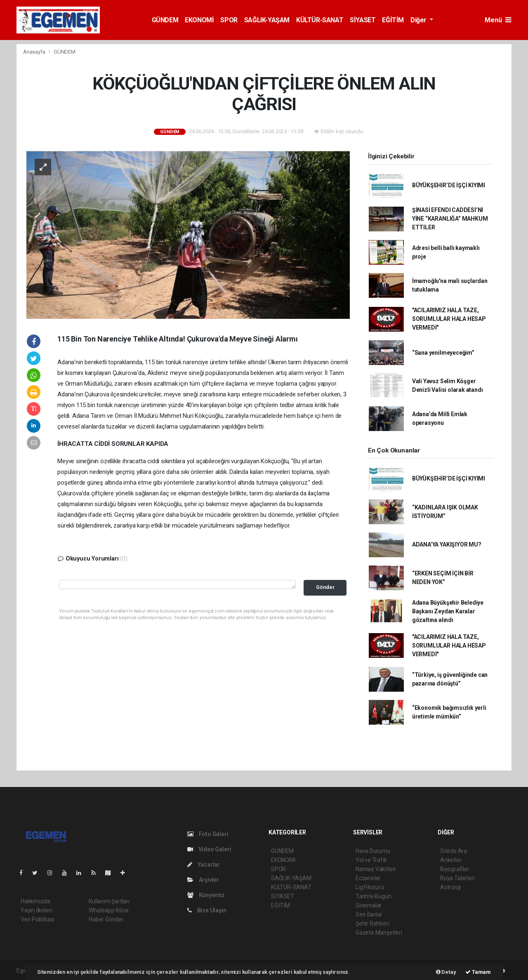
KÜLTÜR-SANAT (320, 20)
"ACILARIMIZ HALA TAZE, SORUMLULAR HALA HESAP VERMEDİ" (449, 319)
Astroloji (450, 887)
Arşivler (203, 880)
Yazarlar (204, 865)
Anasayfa (35, 52)
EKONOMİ (199, 20)
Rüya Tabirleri (457, 878)
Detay (446, 972)
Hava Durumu (373, 851)
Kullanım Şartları (109, 901)
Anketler (451, 860)
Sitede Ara (454, 851)
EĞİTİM (393, 20)
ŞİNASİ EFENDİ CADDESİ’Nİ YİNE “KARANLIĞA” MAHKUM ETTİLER (450, 219)
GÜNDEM (165, 20)
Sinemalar (369, 905)
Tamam (478, 972)
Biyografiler (455, 869)
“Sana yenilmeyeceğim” (443, 353)
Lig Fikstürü (370, 887)
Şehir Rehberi (372, 923)
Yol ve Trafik (371, 860)
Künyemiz (206, 895)
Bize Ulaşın (207, 910)
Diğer (419, 20)
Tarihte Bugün (374, 896)
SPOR (229, 20)
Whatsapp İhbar (109, 910)
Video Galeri (209, 849)
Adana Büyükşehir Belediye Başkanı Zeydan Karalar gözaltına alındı (448, 611)
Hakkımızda (35, 901)
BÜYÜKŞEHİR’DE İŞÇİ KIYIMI (449, 185)
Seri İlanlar (369, 914)
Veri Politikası (37, 919)
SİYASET (363, 20)
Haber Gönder (106, 919)
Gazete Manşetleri (379, 933)
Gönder (325, 587)
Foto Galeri (208, 834)
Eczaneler (368, 878)
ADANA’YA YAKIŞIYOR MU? (447, 544)
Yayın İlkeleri (36, 910)
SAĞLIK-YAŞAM (267, 20)
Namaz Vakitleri (376, 869)
